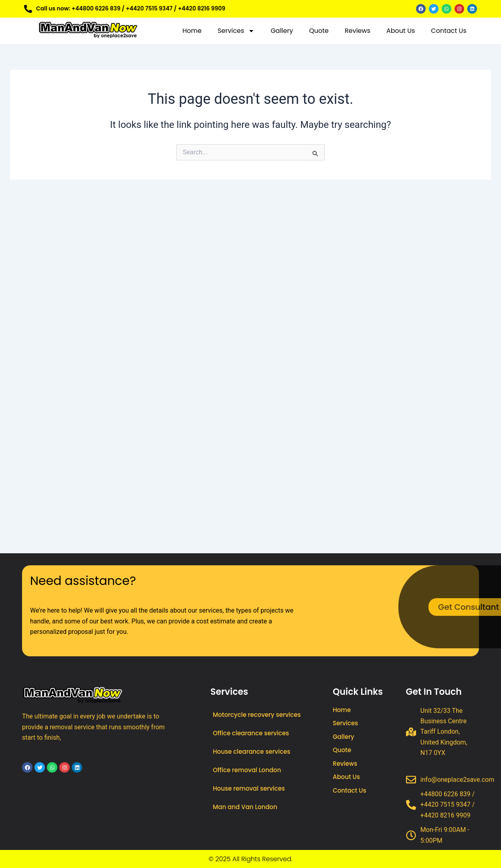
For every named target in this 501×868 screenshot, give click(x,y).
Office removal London (247, 770)
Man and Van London (245, 807)
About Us (401, 31)
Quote (319, 31)
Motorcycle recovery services (257, 715)
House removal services (249, 788)
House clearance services (252, 752)
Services (236, 31)
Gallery (282, 31)
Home (192, 31)
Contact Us (448, 31)
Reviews (358, 31)
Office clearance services (251, 733)
